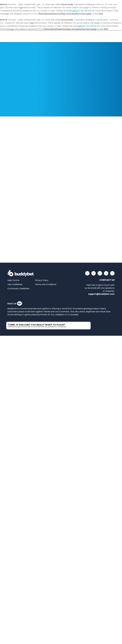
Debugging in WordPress (79, 11)
